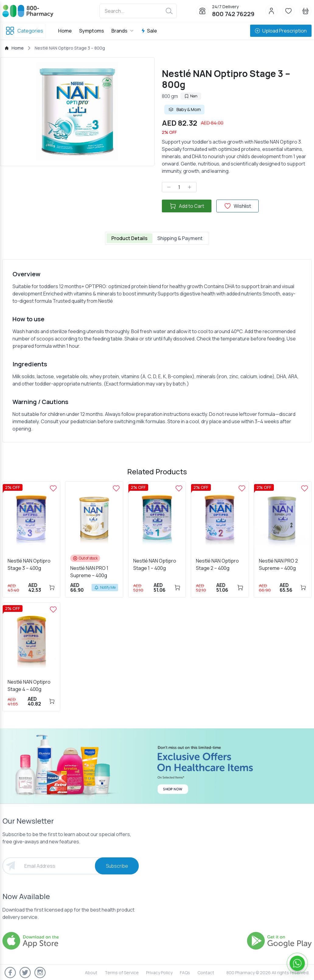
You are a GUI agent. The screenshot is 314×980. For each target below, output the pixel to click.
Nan (191, 96)
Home (65, 31)
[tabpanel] (157, 351)
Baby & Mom (184, 110)
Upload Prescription (281, 31)
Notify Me (105, 587)
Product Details (129, 238)
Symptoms (92, 31)
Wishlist (237, 206)
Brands (122, 31)
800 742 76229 (233, 14)
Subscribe (117, 866)
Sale (149, 31)
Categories (24, 31)
